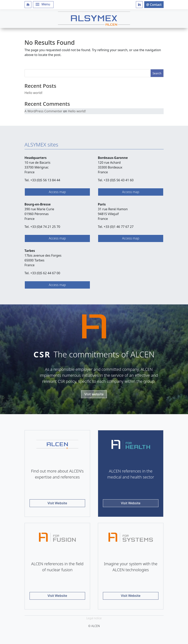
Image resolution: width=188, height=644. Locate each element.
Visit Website (57, 503)
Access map (57, 192)
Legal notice (94, 618)
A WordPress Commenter (43, 111)
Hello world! (34, 93)
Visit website (94, 394)
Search (157, 73)
